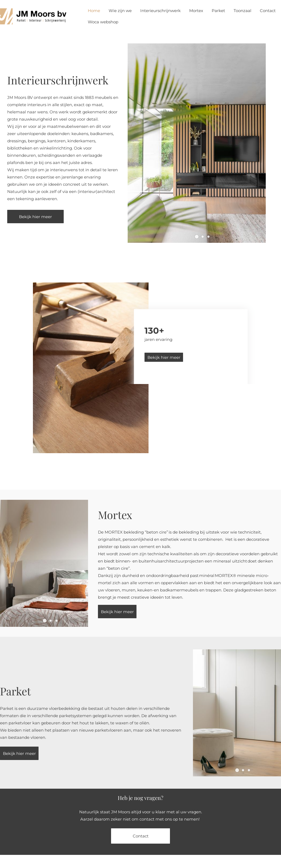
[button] (197, 237)
